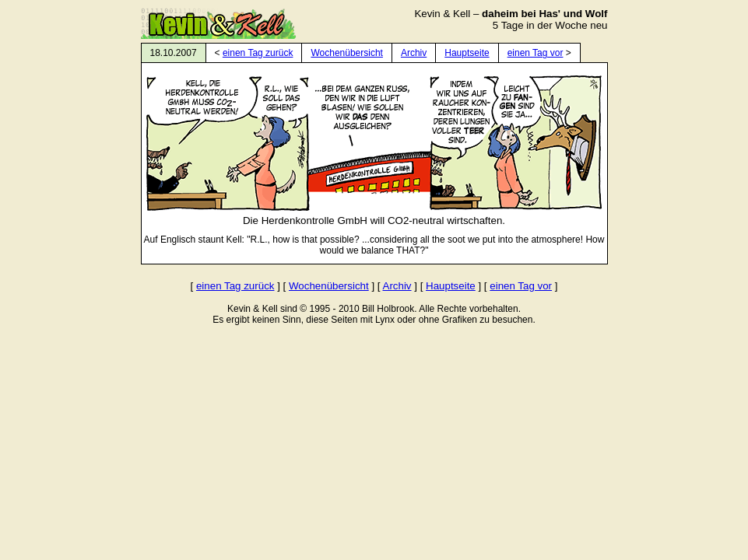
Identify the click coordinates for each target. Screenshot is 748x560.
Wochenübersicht (347, 53)
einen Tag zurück (258, 53)
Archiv (414, 53)
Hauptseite (467, 53)
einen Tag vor (536, 53)
